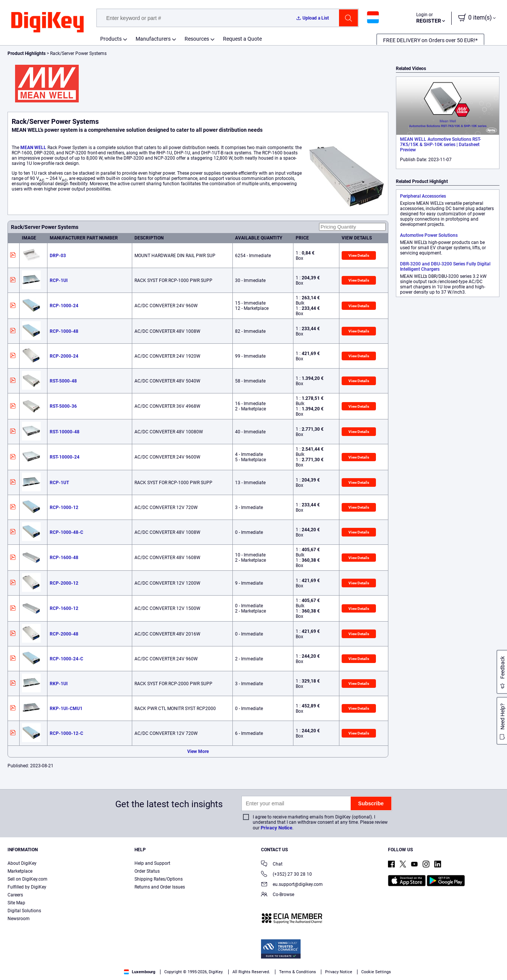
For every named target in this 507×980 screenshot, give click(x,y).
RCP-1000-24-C (66, 659)
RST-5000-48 (63, 381)
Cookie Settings (376, 972)
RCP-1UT (59, 483)
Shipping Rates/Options (159, 879)
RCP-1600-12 (64, 608)
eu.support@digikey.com (292, 885)
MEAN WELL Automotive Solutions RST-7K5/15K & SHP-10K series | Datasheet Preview (441, 145)
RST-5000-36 (63, 406)
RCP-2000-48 (64, 634)
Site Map (16, 903)
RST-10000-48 (65, 432)
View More (198, 751)
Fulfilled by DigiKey (27, 887)
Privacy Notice (276, 828)
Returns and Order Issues (160, 887)
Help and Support (152, 863)
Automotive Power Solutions (429, 235)
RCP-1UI (59, 280)
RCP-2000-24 (64, 356)
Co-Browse (278, 895)
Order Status (147, 871)
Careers (15, 895)
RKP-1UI (59, 684)
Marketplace (20, 871)
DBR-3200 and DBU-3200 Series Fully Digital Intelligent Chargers (445, 267)
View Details (359, 255)
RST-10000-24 (65, 457)
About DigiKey (22, 863)
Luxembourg (140, 972)
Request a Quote (242, 39)
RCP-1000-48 (64, 331)
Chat (272, 865)
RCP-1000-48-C (66, 532)
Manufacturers (153, 39)
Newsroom (19, 919)
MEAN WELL (33, 148)
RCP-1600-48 (64, 558)
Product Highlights (27, 53)
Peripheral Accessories (423, 196)
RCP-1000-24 (64, 306)
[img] (47, 23)
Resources (197, 39)
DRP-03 (58, 256)
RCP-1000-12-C (66, 733)
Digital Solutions (24, 911)
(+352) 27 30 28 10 (286, 875)
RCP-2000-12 (64, 583)
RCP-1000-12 (64, 508)
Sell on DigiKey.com (27, 879)
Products (111, 39)
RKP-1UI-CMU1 (66, 709)
